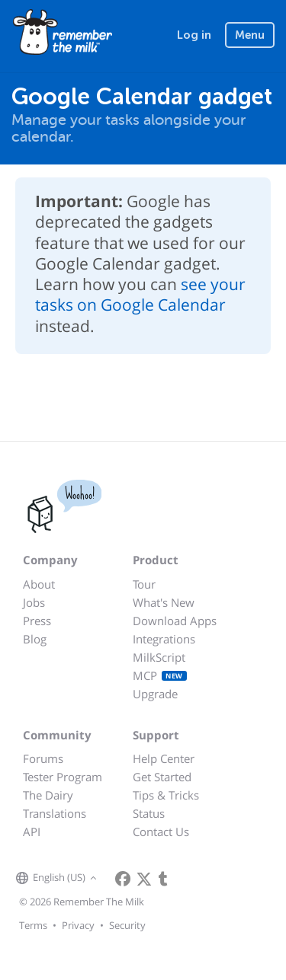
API (32, 832)
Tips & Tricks (166, 795)
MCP (160, 675)
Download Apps (175, 621)
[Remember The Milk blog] (163, 879)
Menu (250, 35)
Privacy (78, 925)
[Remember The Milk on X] (144, 879)
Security (127, 925)
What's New (164, 602)
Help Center (164, 758)
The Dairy (48, 795)
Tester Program (63, 777)
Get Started (162, 777)
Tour (144, 584)
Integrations (164, 639)
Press (37, 621)
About (39, 584)
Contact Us (161, 832)
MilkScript (159, 657)
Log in (194, 35)
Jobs (34, 602)
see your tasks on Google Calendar (140, 294)
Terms (33, 925)
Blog (35, 639)
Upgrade (155, 694)
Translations (55, 813)
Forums (43, 758)
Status (149, 813)
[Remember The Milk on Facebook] (123, 879)
